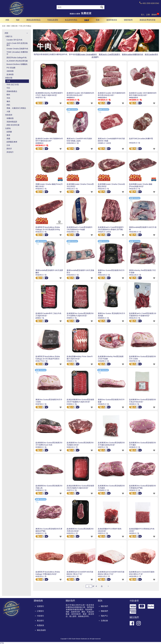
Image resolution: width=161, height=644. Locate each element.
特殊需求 (9, 115)
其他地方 (10, 152)
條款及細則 (41, 630)
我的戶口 (104, 616)
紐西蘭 (9, 132)
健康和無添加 (112, 20)
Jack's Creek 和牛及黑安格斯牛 (17, 44)
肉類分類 (14, 26)
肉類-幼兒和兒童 (13, 125)
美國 (8, 139)
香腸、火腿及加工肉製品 (16, 108)
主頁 (4, 26)
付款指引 (41, 616)
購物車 (155, 15)
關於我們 (104, 606)
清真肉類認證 (12, 122)
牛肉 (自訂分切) (13, 85)
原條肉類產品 (12, 91)
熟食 (98, 20)
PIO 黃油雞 (11, 68)
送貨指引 (41, 606)
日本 (8, 145)
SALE (87, 20)
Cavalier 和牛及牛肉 (14, 40)
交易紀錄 (104, 621)
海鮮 (18, 20)
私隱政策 (41, 625)
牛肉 (8, 81)
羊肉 (8, 98)
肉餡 (8, 105)
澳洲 (8, 135)
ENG (157, 3)
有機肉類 (10, 118)
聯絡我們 (104, 611)
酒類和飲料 (128, 20)
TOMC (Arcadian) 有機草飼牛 (17, 53)
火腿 (8, 111)
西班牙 (9, 149)
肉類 (7, 20)
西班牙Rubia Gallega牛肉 (17, 58)
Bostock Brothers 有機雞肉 (17, 64)
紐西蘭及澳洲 (12, 142)
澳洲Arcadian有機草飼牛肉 (132, 54)
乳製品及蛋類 (53, 20)
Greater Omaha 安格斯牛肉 (17, 49)
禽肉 (8, 101)
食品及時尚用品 (71, 20)
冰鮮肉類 (10, 71)
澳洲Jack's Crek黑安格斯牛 (109, 54)
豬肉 (8, 95)
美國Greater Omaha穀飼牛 (86, 54)
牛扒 (8, 88)
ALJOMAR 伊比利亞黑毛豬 (17, 61)
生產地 (8, 128)
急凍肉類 (10, 74)
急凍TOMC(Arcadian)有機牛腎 (141, 139)
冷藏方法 (9, 36)
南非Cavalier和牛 (152, 54)
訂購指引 (41, 611)
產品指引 (41, 621)
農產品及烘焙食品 (33, 20)
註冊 (148, 15)
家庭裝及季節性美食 (148, 20)
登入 (143, 15)
